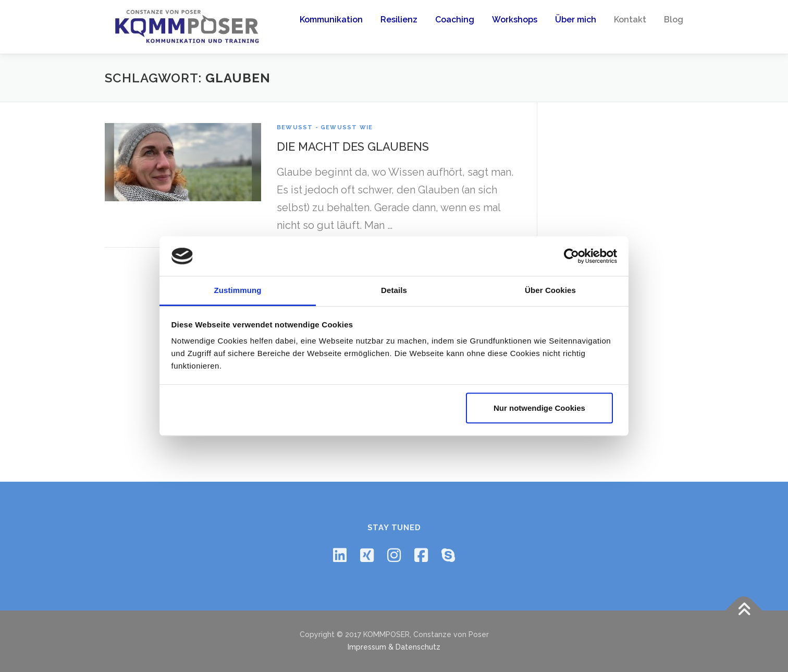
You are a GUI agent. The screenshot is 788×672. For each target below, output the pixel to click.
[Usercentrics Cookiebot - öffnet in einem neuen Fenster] (571, 256)
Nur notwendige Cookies (539, 408)
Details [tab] (394, 291)
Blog (674, 20)
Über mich (576, 20)
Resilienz (399, 20)
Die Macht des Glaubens (353, 146)
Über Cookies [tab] (550, 291)
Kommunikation (331, 20)
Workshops (515, 20)
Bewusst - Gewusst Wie (325, 127)
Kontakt (630, 20)
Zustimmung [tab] (238, 291)
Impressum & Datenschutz (394, 647)
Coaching (455, 20)
